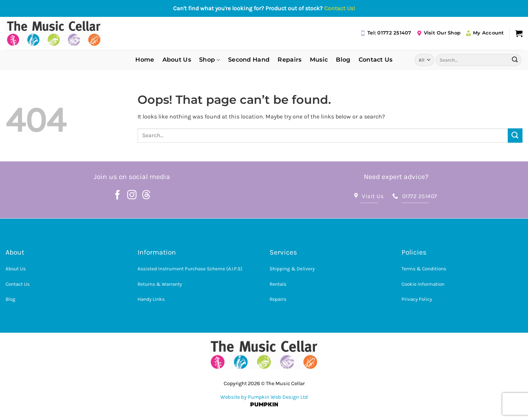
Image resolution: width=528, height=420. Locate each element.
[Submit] (515, 60)
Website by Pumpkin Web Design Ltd (264, 397)
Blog (343, 60)
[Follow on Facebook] (118, 196)
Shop (210, 60)
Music (319, 60)
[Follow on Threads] (146, 196)
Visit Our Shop (439, 33)
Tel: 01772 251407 (386, 33)
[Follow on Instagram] (132, 196)
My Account (485, 33)
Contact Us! (340, 8)
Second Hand (249, 60)
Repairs (289, 60)
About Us (177, 60)
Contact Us (376, 60)
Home (145, 60)
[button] (519, 33)
